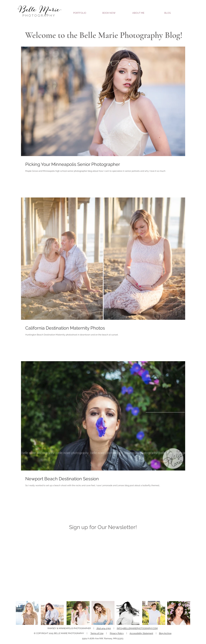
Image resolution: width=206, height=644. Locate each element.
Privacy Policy (117, 633)
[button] (80, 11)
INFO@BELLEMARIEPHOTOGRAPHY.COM (137, 628)
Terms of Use (97, 633)
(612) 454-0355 (104, 628)
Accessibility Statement (141, 633)
